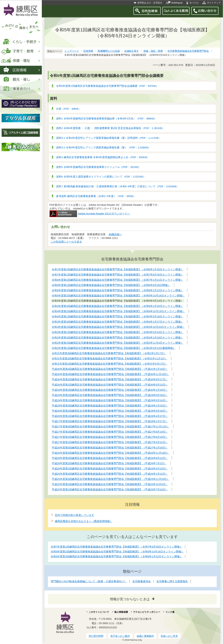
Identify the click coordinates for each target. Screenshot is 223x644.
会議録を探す (132, 51)
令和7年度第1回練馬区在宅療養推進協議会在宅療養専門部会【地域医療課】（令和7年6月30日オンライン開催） (116, 547)
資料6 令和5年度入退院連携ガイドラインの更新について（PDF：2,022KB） (101, 177)
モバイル (194, 3)
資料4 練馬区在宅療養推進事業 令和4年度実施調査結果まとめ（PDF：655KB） (103, 157)
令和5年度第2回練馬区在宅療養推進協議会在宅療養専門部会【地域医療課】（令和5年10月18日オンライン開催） (117, 551)
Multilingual (177, 3)
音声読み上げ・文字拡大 (150, 3)
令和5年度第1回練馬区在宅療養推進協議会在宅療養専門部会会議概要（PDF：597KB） (107, 86)
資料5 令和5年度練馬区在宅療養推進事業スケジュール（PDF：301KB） (98, 167)
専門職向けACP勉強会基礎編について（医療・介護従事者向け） (89, 581)
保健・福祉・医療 (153, 51)
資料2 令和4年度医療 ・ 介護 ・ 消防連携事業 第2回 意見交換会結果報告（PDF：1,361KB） (110, 128)
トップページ (72, 51)
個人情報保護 (121, 612)
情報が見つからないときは (130, 599)
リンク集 (170, 612)
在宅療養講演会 (142, 581)
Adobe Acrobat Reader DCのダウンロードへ (90, 214)
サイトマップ (214, 3)
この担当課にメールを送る (66, 242)
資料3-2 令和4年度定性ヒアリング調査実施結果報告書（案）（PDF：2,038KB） (103, 147)
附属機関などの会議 (109, 51)
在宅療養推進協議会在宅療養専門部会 (188, 51)
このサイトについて (99, 612)
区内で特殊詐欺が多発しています (74, 515)
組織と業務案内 (145, 636)
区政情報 (88, 51)
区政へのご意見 (169, 636)
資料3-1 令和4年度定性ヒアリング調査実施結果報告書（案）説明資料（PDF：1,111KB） (109, 138)
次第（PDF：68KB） (68, 109)
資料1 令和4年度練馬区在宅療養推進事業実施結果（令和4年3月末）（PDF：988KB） (106, 118)
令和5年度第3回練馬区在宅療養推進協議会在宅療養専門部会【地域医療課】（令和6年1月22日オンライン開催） (116, 556)
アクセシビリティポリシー (147, 612)
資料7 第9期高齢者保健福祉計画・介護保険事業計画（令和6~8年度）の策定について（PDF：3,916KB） (117, 186)
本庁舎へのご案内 (120, 636)
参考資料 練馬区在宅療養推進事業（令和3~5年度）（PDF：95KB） (96, 196)
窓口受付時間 (96, 636)
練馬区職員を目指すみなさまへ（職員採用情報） (84, 521)
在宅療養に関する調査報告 (172, 581)
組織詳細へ (115, 234)
